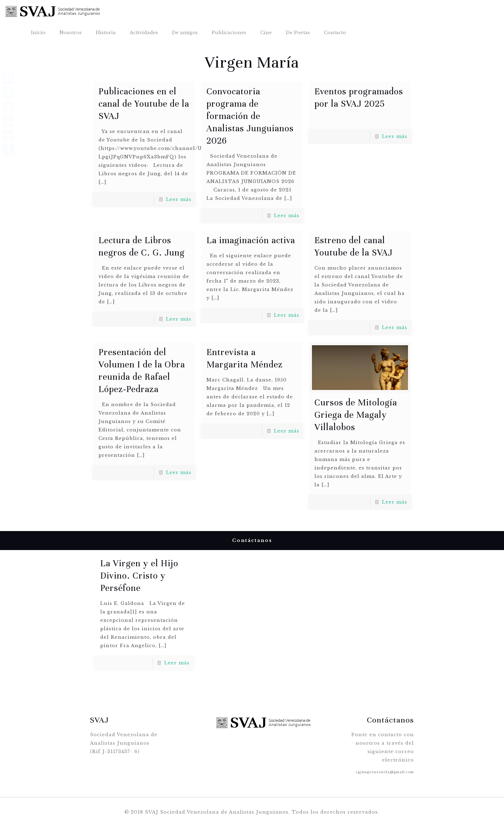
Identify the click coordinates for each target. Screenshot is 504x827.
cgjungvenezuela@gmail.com (385, 772)
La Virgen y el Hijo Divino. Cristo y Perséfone (139, 576)
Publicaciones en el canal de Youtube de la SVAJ (144, 104)
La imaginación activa (251, 240)
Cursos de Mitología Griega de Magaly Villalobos (356, 415)
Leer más (179, 199)
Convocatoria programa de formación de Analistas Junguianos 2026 (250, 116)
